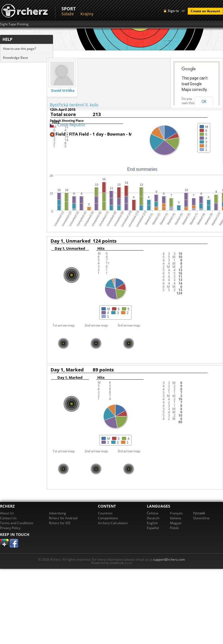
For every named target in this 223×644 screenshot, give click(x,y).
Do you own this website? (188, 103)
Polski (174, 528)
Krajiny (87, 14)
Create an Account (205, 11)
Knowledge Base (16, 58)
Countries (105, 513)
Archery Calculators (113, 523)
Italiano (176, 518)
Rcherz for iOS (60, 523)
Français (176, 513)
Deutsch (153, 518)
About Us (7, 513)
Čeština (153, 513)
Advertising (58, 513)
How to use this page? (19, 49)
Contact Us (8, 518)
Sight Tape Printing (14, 24)
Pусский (199, 513)
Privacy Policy (10, 528)
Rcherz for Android (63, 518)
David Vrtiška (63, 91)
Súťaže (68, 14)
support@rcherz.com (169, 559)
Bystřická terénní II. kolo (74, 105)
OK (204, 102)
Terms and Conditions (17, 523)
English (152, 523)
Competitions (108, 518)
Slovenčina (201, 518)
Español (153, 528)
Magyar (176, 523)
